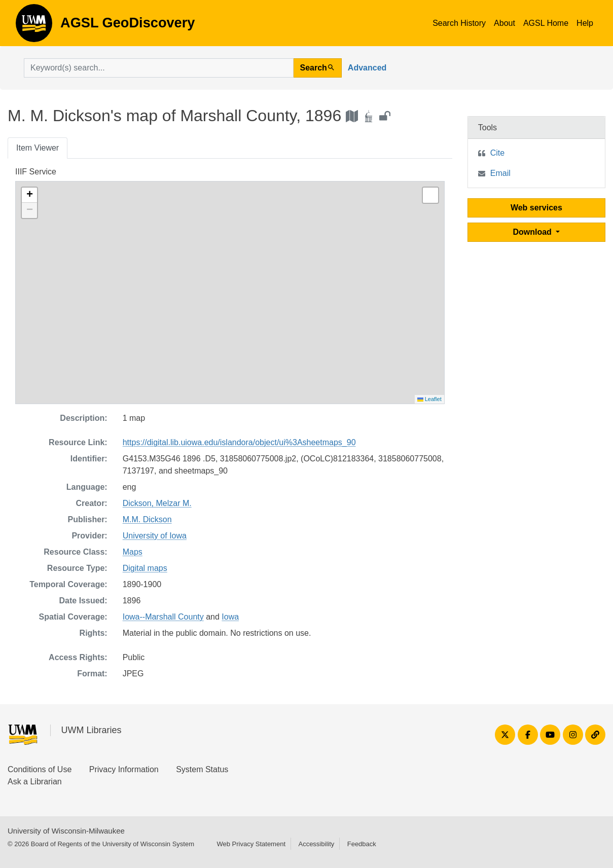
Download (533, 232)
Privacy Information (124, 769)
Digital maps (145, 568)
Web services (536, 208)
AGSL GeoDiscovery (34, 26)
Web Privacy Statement (251, 844)
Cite (497, 153)
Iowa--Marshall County (163, 617)
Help (585, 23)
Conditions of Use (40, 769)
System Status (202, 769)
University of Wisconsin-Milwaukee (66, 831)
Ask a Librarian (35, 782)
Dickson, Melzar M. (157, 503)
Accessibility (316, 844)
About (504, 23)
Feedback (362, 844)
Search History (459, 23)
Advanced (367, 68)
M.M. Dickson (147, 519)
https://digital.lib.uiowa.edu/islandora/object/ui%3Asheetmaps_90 (239, 442)
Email (500, 173)
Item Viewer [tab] (38, 148)
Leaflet (429, 399)
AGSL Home (546, 23)
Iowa (230, 617)
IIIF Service (36, 172)
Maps (133, 552)
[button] (29, 195)
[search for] (159, 68)
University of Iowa (155, 536)
